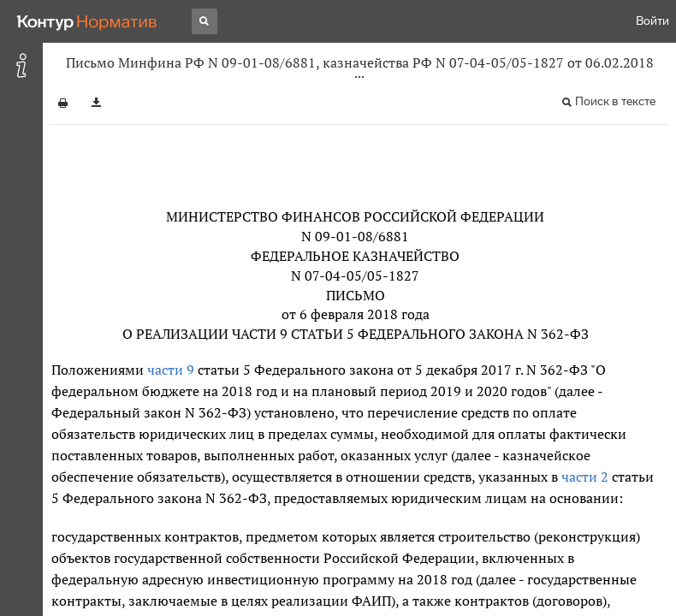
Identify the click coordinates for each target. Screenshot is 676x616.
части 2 (585, 477)
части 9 (171, 370)
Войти (652, 21)
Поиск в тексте (615, 101)
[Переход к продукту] (87, 21)
